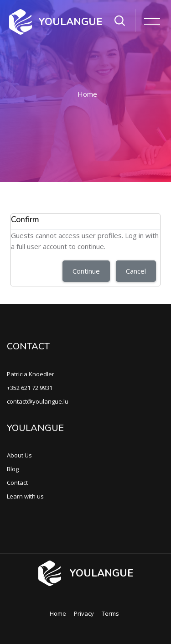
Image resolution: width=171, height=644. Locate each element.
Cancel (136, 271)
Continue (86, 271)
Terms (110, 613)
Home (87, 94)
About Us (19, 455)
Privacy (84, 613)
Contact (17, 483)
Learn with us (25, 496)
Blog (13, 469)
